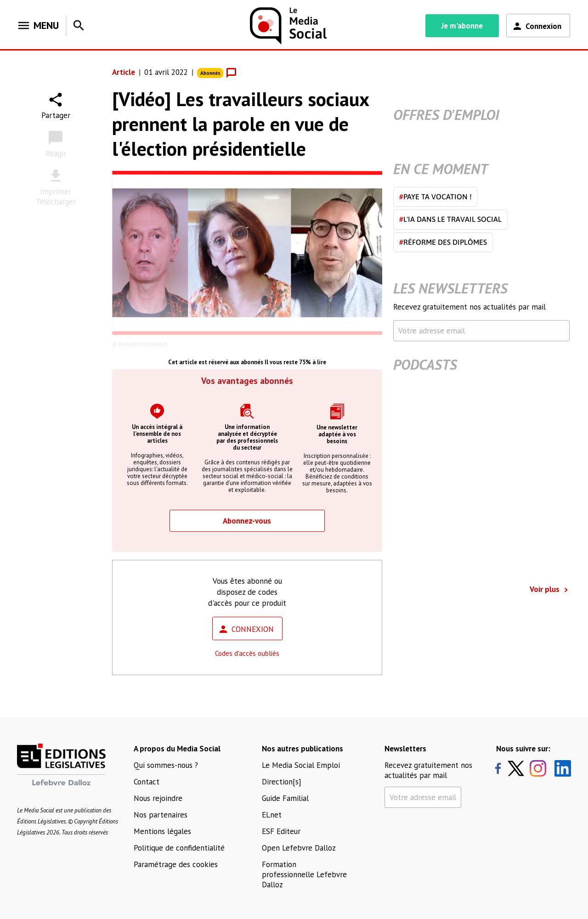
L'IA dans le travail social (450, 219)
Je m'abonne (462, 26)
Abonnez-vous (247, 521)
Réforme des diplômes (443, 242)
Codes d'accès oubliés (247, 653)
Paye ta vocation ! (435, 197)
